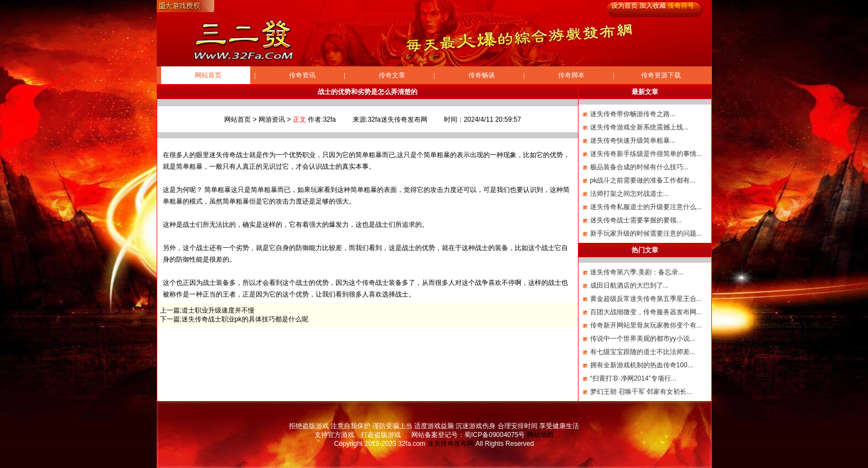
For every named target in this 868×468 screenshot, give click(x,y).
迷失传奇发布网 (451, 444)
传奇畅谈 (482, 75)
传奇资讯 (302, 75)
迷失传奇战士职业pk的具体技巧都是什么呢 (245, 319)
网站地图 (540, 435)
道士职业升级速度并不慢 (218, 310)
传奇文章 (392, 75)
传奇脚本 (571, 75)
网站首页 (208, 75)
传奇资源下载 (661, 75)
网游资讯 (272, 119)
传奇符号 (681, 6)
